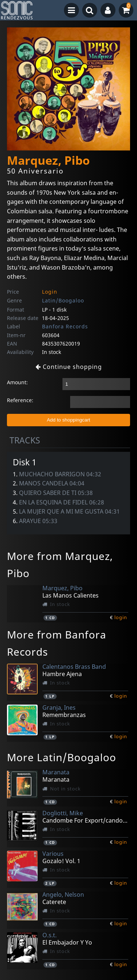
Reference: (20, 400)
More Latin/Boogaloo (62, 757)
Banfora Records (65, 326)
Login (50, 292)
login (121, 617)
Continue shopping (69, 367)
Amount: (17, 382)
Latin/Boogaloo (63, 300)
